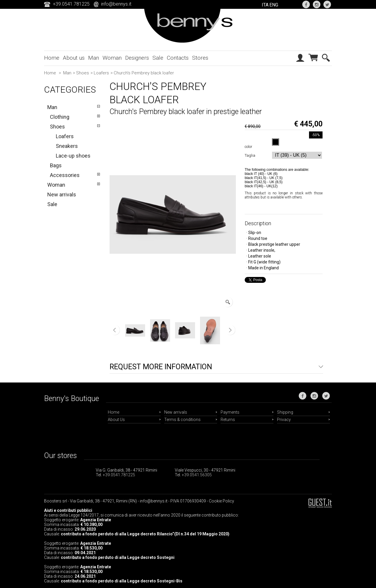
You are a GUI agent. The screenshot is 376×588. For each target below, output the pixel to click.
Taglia (251, 155)
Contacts (178, 58)
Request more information (161, 367)
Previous (115, 330)
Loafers (101, 73)
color (249, 147)
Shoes (83, 73)
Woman (112, 58)
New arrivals (62, 194)
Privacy (284, 420)
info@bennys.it (116, 4)
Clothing (60, 117)
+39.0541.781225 (119, 475)
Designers (137, 58)
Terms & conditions (182, 420)
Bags (56, 165)
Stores (200, 58)
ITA (265, 5)
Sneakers (67, 146)
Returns (228, 420)
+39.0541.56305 (197, 475)
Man (94, 58)
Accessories (65, 175)
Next (230, 330)
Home (52, 58)
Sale (158, 58)
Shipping (285, 412)
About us (74, 58)
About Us (116, 420)
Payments (230, 412)
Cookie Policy (221, 501)
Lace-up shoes (73, 156)
